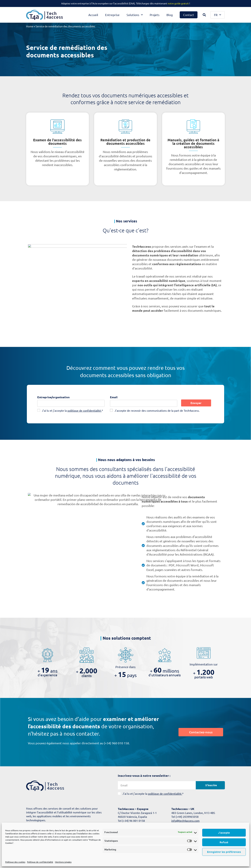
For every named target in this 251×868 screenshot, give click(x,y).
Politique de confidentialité (40, 862)
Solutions (135, 15)
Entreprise (112, 15)
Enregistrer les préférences (224, 852)
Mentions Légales (63, 862)
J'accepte (224, 833)
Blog (170, 15)
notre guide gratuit (178, 3)
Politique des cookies (15, 862)
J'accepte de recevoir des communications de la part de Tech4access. (157, 410)
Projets (155, 15)
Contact (189, 15)
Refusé (224, 842)
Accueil (93, 15)
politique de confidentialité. (85, 410)
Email (114, 397)
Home (30, 26)
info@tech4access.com (185, 821)
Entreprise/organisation (53, 397)
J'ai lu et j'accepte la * (72, 410)
